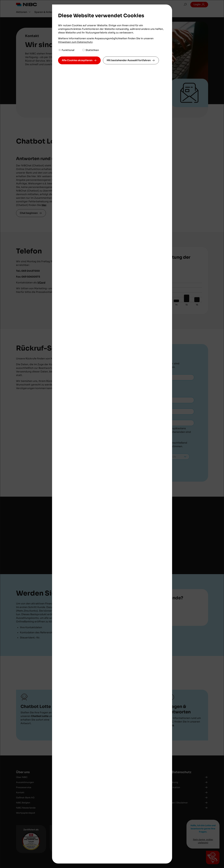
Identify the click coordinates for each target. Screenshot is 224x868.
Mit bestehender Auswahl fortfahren (129, 60)
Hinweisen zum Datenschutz (75, 42)
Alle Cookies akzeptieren (77, 60)
